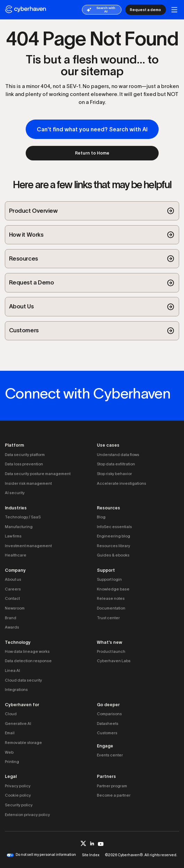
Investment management (28, 546)
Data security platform (25, 455)
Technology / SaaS (23, 517)
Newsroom (15, 608)
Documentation (111, 608)
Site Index (91, 855)
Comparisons (109, 714)
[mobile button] (175, 10)
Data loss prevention (24, 464)
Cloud (11, 714)
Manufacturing (19, 527)
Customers (107, 733)
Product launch (111, 651)
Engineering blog (114, 536)
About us (13, 579)
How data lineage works (27, 651)
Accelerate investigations (122, 483)
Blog (101, 517)
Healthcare (16, 555)
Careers (13, 589)
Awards (12, 627)
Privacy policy (18, 786)
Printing (12, 762)
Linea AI (12, 670)
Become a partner (114, 795)
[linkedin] (92, 843)
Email (10, 733)
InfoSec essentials (114, 527)
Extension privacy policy (27, 815)
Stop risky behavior (114, 474)
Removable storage (23, 743)
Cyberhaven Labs (114, 661)
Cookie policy (18, 795)
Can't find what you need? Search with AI (92, 129)
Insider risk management (28, 483)
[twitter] (83, 844)
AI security (15, 493)
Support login (109, 579)
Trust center (108, 618)
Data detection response (28, 661)
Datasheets (108, 724)
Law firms (13, 536)
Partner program (112, 786)
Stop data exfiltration (116, 464)
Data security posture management (38, 474)
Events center (110, 755)
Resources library (114, 546)
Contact (12, 598)
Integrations (16, 690)
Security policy (19, 805)
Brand (11, 618)
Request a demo (145, 10)
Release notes (111, 598)
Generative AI (18, 724)
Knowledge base (113, 589)
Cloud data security (23, 680)
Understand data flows (118, 455)
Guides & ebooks (113, 555)
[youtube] (101, 844)
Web (9, 752)
